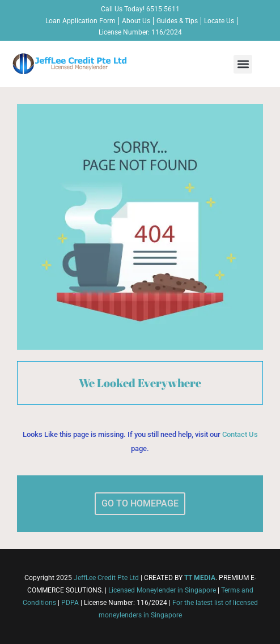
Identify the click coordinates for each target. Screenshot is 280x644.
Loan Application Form (80, 21)
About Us (136, 21)
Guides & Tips (177, 21)
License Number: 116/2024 (140, 32)
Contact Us (240, 434)
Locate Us (219, 21)
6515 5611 (163, 9)
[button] (243, 64)
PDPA (70, 603)
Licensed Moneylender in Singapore (162, 590)
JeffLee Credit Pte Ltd (106, 578)
